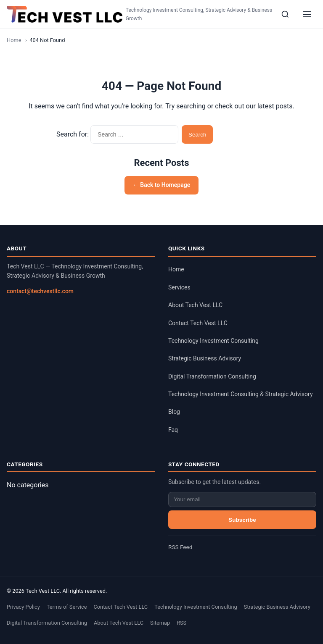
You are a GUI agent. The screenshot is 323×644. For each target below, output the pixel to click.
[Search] (285, 14)
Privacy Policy (23, 607)
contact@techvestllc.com (40, 291)
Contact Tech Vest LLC (198, 323)
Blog (174, 412)
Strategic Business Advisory (205, 358)
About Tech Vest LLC (195, 305)
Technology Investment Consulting (213, 341)
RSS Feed (180, 547)
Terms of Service (67, 607)
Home (14, 40)
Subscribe (242, 520)
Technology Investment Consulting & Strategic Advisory (241, 394)
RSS (181, 623)
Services (179, 287)
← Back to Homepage (161, 185)
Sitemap (160, 623)
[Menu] (307, 14)
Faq (173, 430)
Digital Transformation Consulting (212, 376)
